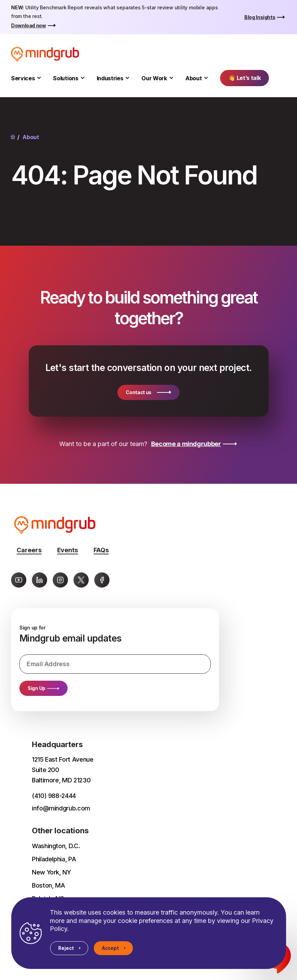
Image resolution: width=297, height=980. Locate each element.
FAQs (101, 550)
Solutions (65, 78)
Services (23, 78)
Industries (110, 78)
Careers (29, 550)
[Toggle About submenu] (206, 78)
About (194, 78)
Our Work (154, 78)
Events (68, 550)
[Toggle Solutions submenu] (83, 78)
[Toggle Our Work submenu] (171, 78)
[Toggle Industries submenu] (127, 78)
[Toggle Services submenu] (39, 78)
